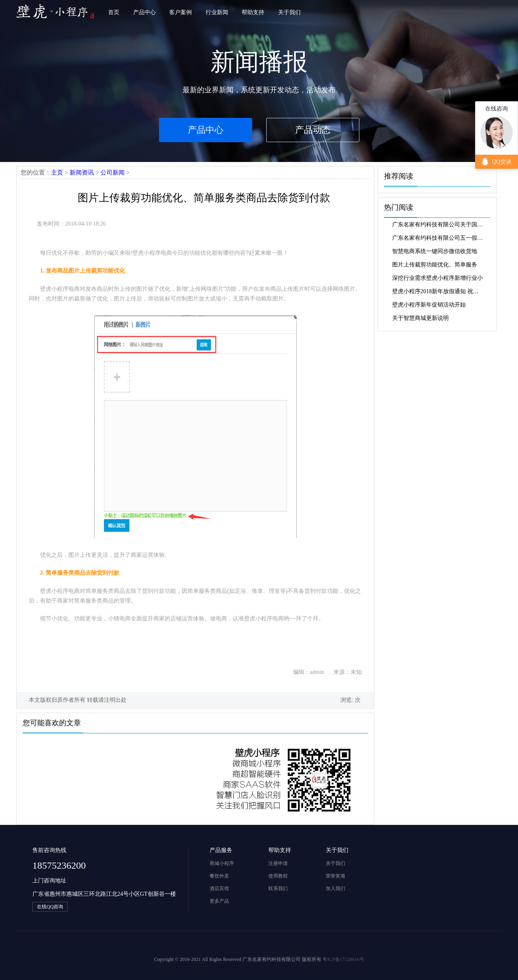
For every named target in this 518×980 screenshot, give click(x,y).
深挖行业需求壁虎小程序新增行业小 (437, 278)
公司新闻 (113, 173)
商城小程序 (222, 863)
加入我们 (335, 888)
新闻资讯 (82, 173)
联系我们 (278, 888)
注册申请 (278, 863)
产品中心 (144, 12)
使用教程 (278, 876)
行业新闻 (217, 12)
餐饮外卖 (219, 876)
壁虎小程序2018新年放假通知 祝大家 (438, 291)
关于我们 (289, 12)
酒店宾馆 (219, 888)
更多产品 (219, 901)
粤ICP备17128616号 (343, 959)
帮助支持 (253, 12)
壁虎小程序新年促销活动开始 (429, 305)
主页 (57, 173)
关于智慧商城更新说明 (420, 318)
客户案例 (180, 12)
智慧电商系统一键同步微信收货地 (435, 251)
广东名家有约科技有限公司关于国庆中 (438, 225)
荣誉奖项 (335, 876)
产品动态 (313, 130)
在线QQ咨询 (50, 907)
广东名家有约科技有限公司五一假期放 (438, 238)
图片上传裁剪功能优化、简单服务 (435, 265)
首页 (114, 12)
